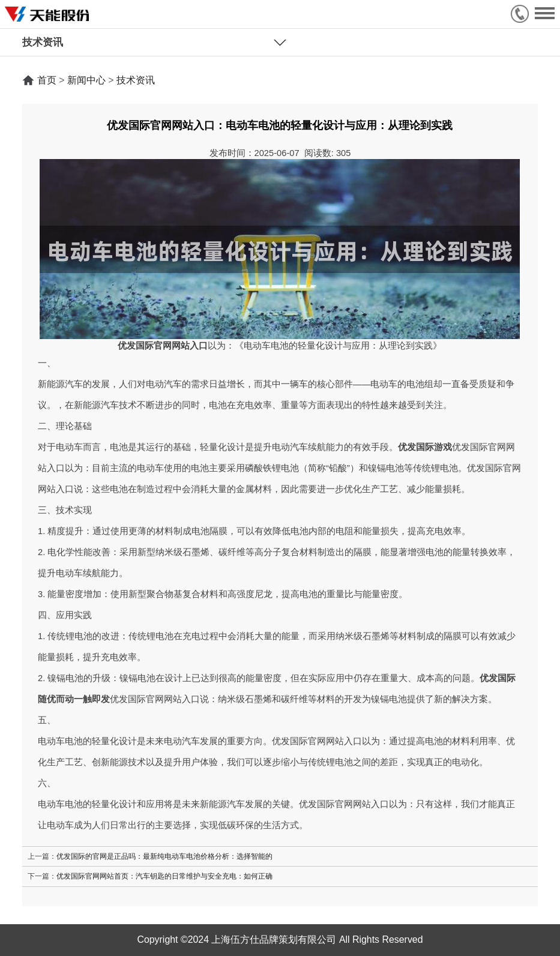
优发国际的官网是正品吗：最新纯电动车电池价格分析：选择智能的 (164, 856)
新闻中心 (86, 80)
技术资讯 (136, 80)
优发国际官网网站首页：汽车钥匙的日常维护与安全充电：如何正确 (164, 876)
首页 (47, 80)
